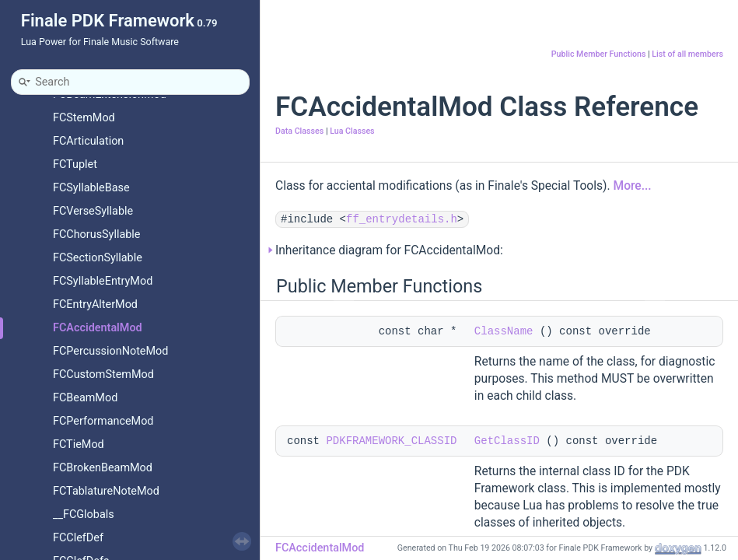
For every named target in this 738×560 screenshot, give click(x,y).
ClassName (504, 331)
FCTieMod (79, 444)
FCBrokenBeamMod (103, 468)
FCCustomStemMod (103, 374)
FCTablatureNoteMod (106, 491)
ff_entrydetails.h (402, 219)
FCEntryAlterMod (95, 304)
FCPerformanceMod (103, 421)
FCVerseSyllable (93, 211)
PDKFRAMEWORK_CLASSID (391, 441)
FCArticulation (88, 141)
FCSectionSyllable (98, 258)
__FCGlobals (84, 514)
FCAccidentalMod (98, 328)
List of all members (687, 54)
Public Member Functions (599, 54)
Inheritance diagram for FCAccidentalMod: (389, 250)
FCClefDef (78, 538)
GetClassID (507, 441)
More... (633, 186)
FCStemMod (84, 118)
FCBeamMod (85, 398)
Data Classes (299, 131)
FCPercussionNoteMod (110, 351)
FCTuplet (75, 164)
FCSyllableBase (91, 188)
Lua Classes (352, 131)
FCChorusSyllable (96, 234)
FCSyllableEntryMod (103, 281)
